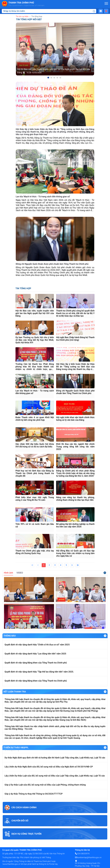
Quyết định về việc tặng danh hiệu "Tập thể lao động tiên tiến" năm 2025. (39, 676)
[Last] (78, 565)
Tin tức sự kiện (22, 16)
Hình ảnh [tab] (8, 573)
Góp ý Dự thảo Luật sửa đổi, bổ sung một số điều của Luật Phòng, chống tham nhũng (45, 789)
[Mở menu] (106, 3)
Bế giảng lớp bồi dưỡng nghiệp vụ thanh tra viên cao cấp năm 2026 (75, 525)
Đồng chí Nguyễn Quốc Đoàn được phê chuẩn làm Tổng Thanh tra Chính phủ (75, 392)
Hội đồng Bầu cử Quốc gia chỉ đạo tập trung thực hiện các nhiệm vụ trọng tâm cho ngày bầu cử (75, 553)
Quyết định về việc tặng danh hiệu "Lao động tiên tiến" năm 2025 (35, 658)
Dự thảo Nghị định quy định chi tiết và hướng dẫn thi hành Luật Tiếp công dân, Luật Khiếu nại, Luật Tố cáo (55, 761)
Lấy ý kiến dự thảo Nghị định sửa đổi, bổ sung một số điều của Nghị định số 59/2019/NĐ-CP (49, 771)
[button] (101, 11)
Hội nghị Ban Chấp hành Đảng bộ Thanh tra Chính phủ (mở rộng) (75, 339)
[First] (32, 565)
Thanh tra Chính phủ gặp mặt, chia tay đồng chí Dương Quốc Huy (35, 552)
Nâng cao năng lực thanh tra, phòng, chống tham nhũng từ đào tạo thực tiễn (75, 499)
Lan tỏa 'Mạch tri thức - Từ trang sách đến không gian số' (35, 392)
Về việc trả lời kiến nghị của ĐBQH (21, 640)
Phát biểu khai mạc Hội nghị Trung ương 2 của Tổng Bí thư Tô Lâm (35, 499)
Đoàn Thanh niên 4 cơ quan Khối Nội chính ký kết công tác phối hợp (35, 419)
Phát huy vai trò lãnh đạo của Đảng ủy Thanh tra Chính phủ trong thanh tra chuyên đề (35, 473)
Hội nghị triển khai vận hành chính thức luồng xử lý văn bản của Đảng (75, 419)
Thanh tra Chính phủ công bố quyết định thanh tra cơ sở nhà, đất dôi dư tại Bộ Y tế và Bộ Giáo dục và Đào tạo (75, 313)
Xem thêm (105, 573)
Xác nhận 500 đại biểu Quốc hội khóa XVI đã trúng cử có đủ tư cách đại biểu (35, 445)
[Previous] (38, 565)
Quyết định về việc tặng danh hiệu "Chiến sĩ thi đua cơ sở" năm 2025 (37, 649)
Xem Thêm (105, 636)
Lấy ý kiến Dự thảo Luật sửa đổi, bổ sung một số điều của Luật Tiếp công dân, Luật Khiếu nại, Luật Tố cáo (55, 780)
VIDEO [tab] (20, 573)
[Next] (72, 565)
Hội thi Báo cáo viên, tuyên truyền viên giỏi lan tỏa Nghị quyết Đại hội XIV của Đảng (35, 313)
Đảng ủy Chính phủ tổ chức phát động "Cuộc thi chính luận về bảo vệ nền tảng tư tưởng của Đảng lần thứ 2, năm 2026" (75, 473)
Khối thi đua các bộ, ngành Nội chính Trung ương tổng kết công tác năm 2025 (75, 447)
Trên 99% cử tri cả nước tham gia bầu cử (35, 525)
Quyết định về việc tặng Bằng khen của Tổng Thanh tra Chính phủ (36, 667)
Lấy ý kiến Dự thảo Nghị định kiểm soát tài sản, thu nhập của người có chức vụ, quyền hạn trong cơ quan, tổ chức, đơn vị (55, 752)
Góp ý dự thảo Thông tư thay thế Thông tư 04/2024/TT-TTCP (34, 798)
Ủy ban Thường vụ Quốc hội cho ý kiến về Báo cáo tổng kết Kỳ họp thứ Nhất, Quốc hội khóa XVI (35, 340)
